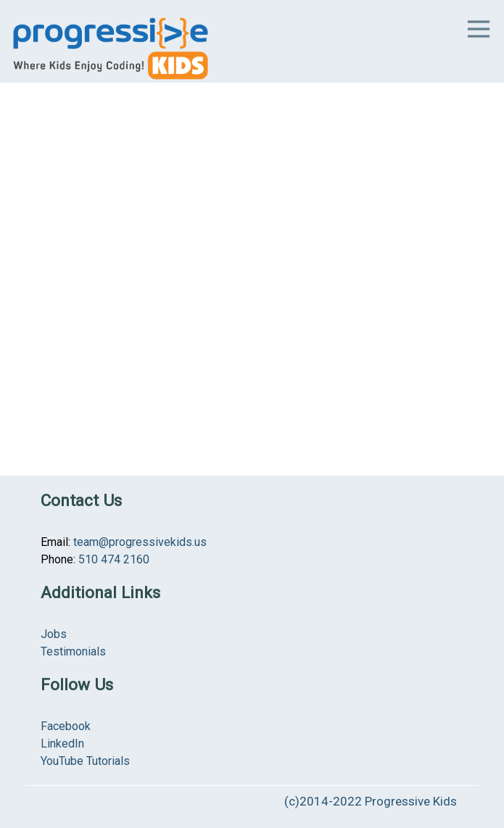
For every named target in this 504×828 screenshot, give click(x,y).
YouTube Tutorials (85, 761)
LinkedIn (62, 744)
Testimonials (73, 651)
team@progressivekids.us (140, 542)
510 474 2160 (114, 559)
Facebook (66, 726)
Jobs (54, 634)
